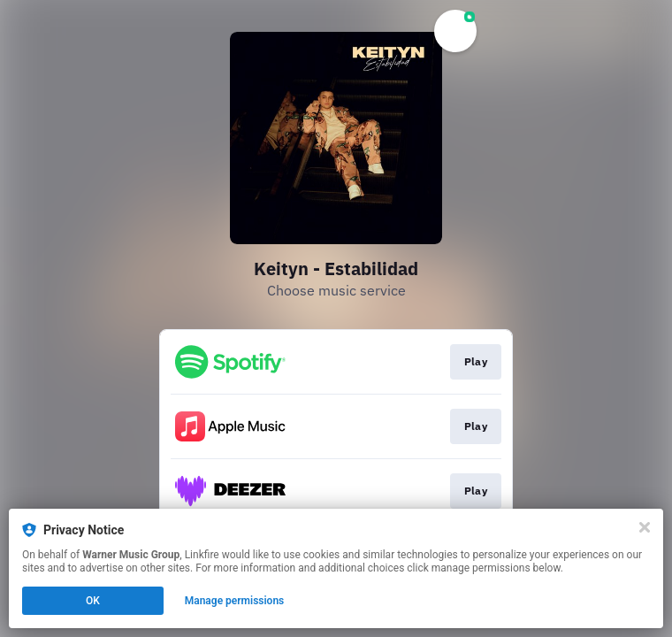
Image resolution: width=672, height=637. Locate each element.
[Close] (645, 527)
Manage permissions (235, 601)
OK (93, 601)
